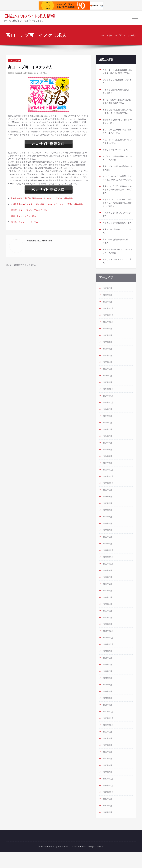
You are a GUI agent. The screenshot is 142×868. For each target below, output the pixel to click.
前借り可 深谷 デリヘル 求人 (116, 152)
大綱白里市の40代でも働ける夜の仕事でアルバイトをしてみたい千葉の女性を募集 (50, 215)
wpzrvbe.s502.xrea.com (27, 73)
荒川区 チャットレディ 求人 (26, 233)
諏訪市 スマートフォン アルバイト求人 (31, 221)
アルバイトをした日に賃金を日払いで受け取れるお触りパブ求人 (117, 72)
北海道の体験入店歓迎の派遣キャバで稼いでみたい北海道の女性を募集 (44, 209)
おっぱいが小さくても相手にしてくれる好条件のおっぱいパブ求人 (117, 182)
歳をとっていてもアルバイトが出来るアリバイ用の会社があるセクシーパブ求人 (117, 209)
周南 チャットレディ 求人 (24, 227)
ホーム (103, 35)
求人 (45, 73)
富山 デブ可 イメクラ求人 (122, 35)
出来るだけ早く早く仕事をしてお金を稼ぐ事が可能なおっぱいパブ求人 (117, 196)
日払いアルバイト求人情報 (30, 16)
